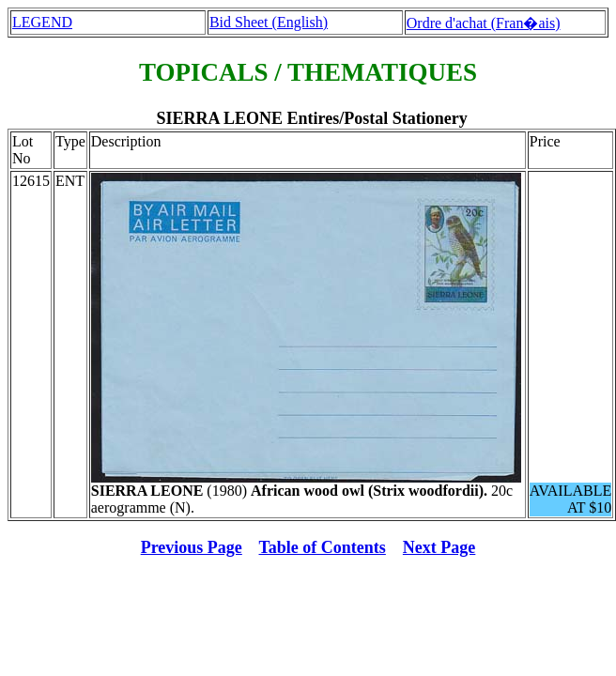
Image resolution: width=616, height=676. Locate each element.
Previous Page (192, 547)
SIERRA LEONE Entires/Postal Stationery (311, 118)
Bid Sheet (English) (269, 22)
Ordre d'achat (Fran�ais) (484, 23)
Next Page (439, 547)
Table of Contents (323, 547)
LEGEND (42, 22)
